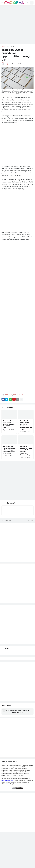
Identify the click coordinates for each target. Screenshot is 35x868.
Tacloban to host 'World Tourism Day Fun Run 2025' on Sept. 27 (9, 424)
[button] (2, 3)
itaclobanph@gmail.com (7, 780)
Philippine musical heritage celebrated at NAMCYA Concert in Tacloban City (26, 451)
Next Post (30, 520)
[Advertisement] (17, 25)
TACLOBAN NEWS (19, 395)
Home (3, 47)
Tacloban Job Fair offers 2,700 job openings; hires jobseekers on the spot (9, 450)
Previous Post (7, 520)
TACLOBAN (10, 47)
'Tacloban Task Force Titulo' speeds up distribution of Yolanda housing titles (26, 425)
